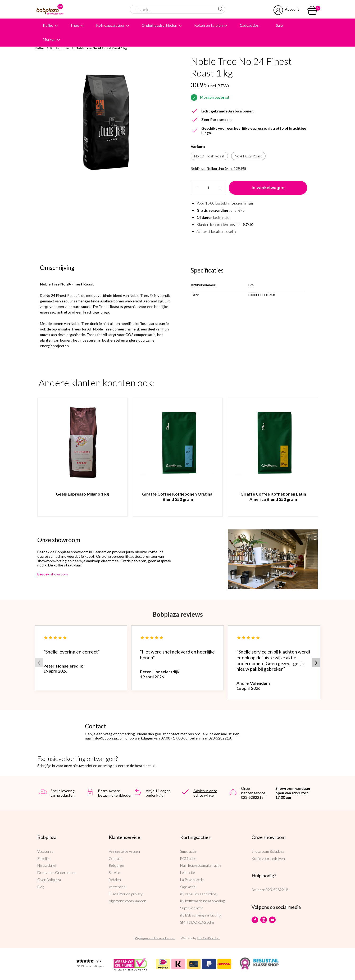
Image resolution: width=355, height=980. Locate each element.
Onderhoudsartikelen (159, 25)
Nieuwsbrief (47, 865)
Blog (41, 887)
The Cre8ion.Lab (208, 938)
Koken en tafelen (208, 25)
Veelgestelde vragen (124, 851)
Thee (75, 25)
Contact (115, 858)
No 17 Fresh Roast (209, 156)
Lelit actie (188, 872)
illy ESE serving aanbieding (201, 915)
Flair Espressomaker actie (201, 865)
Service (114, 872)
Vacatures (45, 851)
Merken (49, 39)
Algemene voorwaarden (128, 901)
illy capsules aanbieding (198, 894)
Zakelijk (43, 858)
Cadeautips (249, 25)
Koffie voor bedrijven (268, 858)
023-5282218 (277, 890)
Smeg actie (188, 851)
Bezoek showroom (53, 574)
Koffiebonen (60, 48)
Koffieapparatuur (110, 25)
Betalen (115, 880)
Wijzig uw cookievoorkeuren (155, 938)
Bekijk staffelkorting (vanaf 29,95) (218, 169)
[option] (106, 123)
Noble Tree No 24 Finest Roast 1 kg (101, 48)
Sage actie (188, 887)
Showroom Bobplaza (268, 851)
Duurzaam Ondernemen (57, 872)
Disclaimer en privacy (126, 894)
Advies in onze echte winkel (205, 793)
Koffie (48, 25)
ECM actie (188, 858)
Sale (279, 25)
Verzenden (117, 887)
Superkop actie (192, 908)
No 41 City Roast (248, 156)
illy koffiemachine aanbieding (202, 901)
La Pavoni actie (192, 880)
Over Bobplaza (49, 880)
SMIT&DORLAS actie (197, 922)
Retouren (116, 865)
